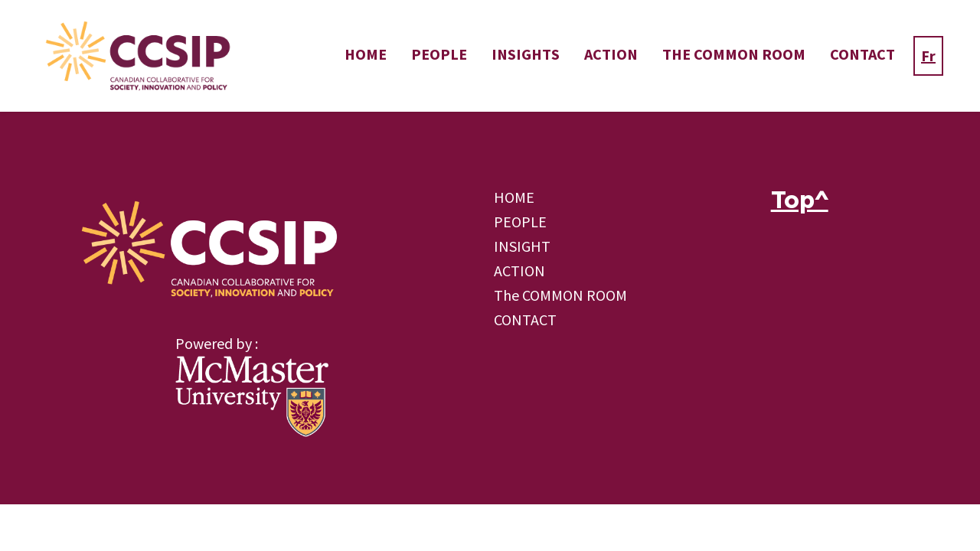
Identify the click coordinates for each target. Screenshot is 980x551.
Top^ (800, 199)
